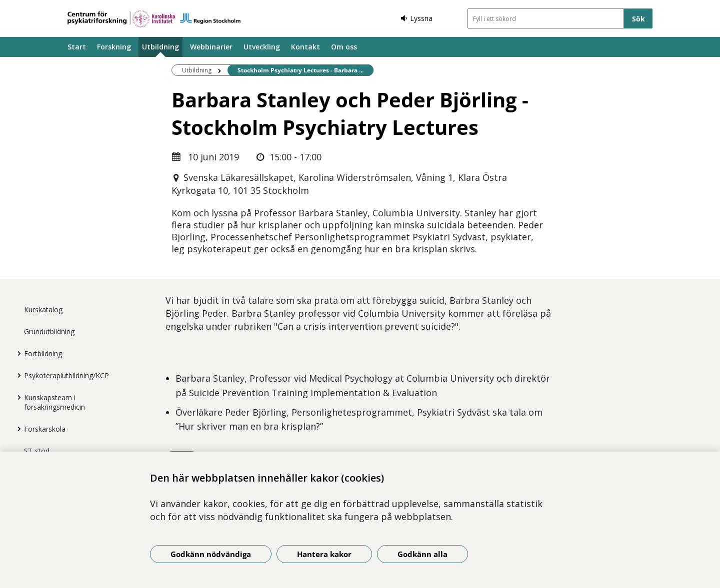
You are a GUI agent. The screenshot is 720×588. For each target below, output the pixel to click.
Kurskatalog (43, 309)
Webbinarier (211, 47)
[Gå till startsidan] (154, 19)
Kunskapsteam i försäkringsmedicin (54, 402)
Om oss (344, 47)
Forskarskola (45, 429)
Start (77, 47)
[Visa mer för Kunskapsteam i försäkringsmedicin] (16, 397)
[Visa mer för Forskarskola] (16, 429)
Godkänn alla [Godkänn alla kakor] (422, 554)
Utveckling (262, 47)
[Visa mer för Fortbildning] (16, 353)
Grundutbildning (49, 331)
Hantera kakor (324, 554)
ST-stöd (37, 451)
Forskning (114, 47)
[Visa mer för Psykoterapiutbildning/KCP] (16, 375)
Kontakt (305, 47)
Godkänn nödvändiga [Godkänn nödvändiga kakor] (211, 554)
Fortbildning (43, 353)
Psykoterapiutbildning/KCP (66, 375)
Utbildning (160, 47)
